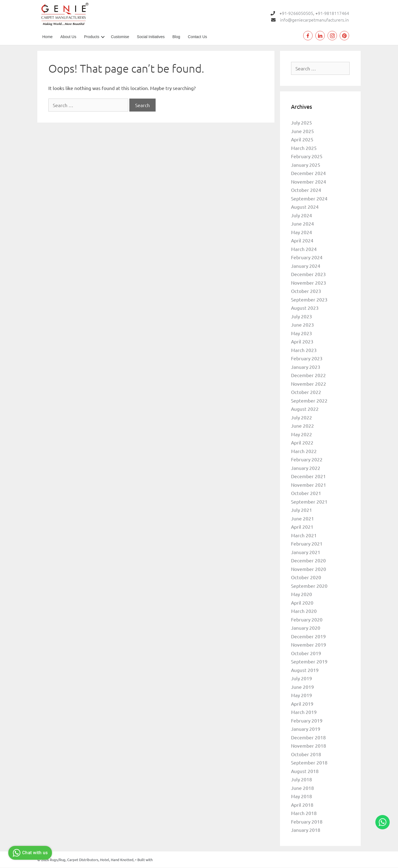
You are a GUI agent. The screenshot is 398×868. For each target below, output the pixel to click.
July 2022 (302, 417)
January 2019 (306, 729)
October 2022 (306, 392)
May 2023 (302, 333)
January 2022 (306, 468)
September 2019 (309, 662)
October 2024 (306, 190)
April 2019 (302, 704)
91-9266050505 (298, 13)
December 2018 (308, 737)
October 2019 (306, 653)
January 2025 (306, 165)
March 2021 (304, 535)
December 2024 (308, 173)
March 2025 (304, 148)
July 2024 (302, 215)
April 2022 (302, 443)
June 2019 (303, 687)
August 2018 (305, 771)
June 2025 (303, 131)
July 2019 (302, 678)
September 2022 (309, 400)
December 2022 (308, 375)
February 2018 (307, 821)
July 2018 (302, 780)
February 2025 (307, 156)
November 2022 (309, 384)
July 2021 (302, 510)
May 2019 (302, 695)
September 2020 (309, 586)
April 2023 (302, 342)
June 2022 (303, 426)
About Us (68, 37)
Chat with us (29, 853)
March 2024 (304, 249)
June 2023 (303, 325)
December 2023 (308, 274)
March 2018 (304, 813)
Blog (176, 37)
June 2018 (303, 788)
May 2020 (302, 594)
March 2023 (304, 350)
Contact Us (197, 37)
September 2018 (309, 763)
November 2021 (309, 485)
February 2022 (307, 460)
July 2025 (302, 123)
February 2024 (307, 257)
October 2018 (306, 754)
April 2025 (302, 140)
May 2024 (302, 232)
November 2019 (309, 645)
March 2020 (304, 611)
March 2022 (304, 451)
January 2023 (306, 367)
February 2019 (307, 720)
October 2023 (306, 291)
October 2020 (306, 577)
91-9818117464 (333, 13)
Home (47, 37)
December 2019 (308, 636)
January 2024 (306, 266)
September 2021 (309, 502)
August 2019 (305, 670)
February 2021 (307, 544)
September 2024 (309, 198)
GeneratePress (165, 860)
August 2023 (305, 308)
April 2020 (302, 603)
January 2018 (306, 830)
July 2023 (302, 316)
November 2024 (309, 182)
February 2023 (307, 358)
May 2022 (302, 434)
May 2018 (302, 796)
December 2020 (308, 561)
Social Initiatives (151, 37)
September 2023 (309, 299)
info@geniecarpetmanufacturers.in (314, 20)
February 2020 (307, 619)
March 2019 (304, 712)
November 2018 (309, 746)
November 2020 (309, 569)
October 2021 (306, 493)
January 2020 (306, 628)
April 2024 (302, 241)
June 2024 (303, 224)
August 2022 (305, 409)
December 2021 (308, 476)
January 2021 (306, 552)
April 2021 (302, 527)
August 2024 (305, 207)
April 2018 (302, 805)
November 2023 (309, 283)
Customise (120, 37)
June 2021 (303, 518)
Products (92, 37)
